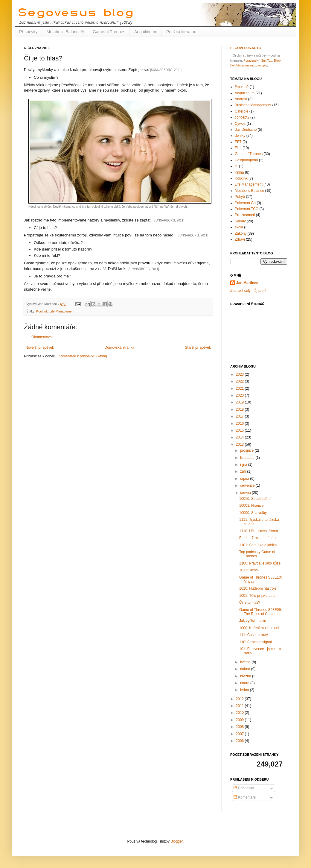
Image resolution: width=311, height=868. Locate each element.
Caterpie (241, 111)
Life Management (62, 311)
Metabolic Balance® (65, 32)
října (244, 465)
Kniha (239, 172)
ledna (245, 690)
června (246, 493)
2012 (240, 699)
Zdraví (240, 239)
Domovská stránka (119, 347)
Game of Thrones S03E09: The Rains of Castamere (261, 612)
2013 (240, 444)
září (244, 471)
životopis (261, 65)
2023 (240, 374)
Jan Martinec (247, 283)
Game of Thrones (109, 32)
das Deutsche (246, 130)
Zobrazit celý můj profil (248, 291)
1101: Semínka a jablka (258, 545)
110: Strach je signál (256, 642)
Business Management (253, 105)
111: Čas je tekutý (254, 635)
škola (239, 227)
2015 (240, 430)
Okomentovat (42, 337)
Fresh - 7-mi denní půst (258, 538)
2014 (240, 437)
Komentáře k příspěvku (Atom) (83, 356)
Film (238, 148)
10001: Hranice (251, 506)
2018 (240, 409)
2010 (240, 713)
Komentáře (245, 797)
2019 (240, 402)
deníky (240, 136)
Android (241, 99)
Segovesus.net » (246, 48)
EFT (238, 142)
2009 (240, 720)
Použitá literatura (182, 32)
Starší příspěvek (198, 347)
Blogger (177, 841)
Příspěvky (28, 32)
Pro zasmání (245, 215)
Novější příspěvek (40, 347)
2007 (240, 734)
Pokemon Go (245, 203)
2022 (240, 381)
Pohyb (240, 197)
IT (236, 166)
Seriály (240, 221)
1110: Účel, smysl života (259, 531)
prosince (247, 450)
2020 (240, 395)
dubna (246, 669)
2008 (240, 727)
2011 (240, 706)
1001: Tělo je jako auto (257, 596)
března (246, 676)
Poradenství (251, 61)
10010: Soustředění (255, 499)
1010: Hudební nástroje (258, 588)
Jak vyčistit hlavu (253, 621)
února (245, 683)
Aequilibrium (146, 32)
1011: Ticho (249, 570)
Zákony (241, 233)
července (248, 485)
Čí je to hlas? (250, 603)
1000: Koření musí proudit (260, 628)
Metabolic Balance (249, 191)
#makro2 (242, 87)
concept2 (242, 117)
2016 (240, 424)
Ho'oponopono (246, 160)
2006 (240, 741)
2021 (240, 389)
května (246, 662)
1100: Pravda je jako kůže (260, 563)
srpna (245, 479)
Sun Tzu (267, 61)
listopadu (248, 458)
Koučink (42, 311)
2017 (240, 416)
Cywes (240, 124)
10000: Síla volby (253, 513)
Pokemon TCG (247, 209)
